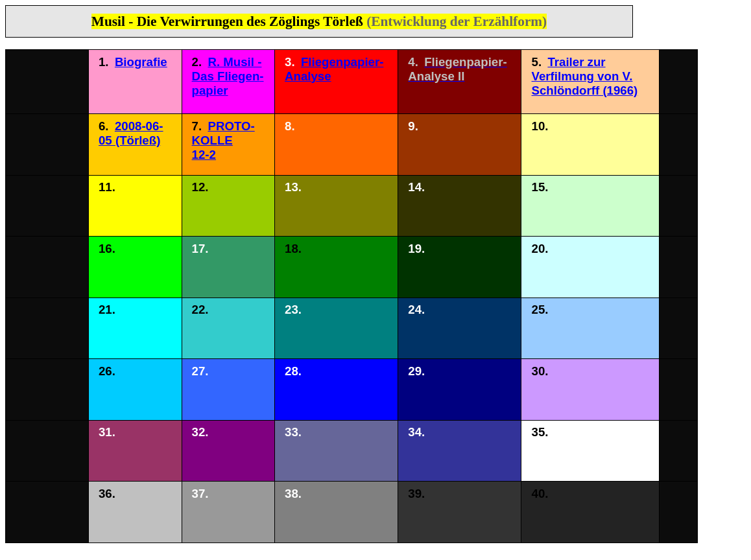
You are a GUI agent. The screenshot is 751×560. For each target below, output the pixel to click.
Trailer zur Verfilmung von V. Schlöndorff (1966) (585, 76)
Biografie (141, 62)
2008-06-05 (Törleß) (131, 133)
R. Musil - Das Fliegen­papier (228, 76)
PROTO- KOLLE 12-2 (223, 140)
